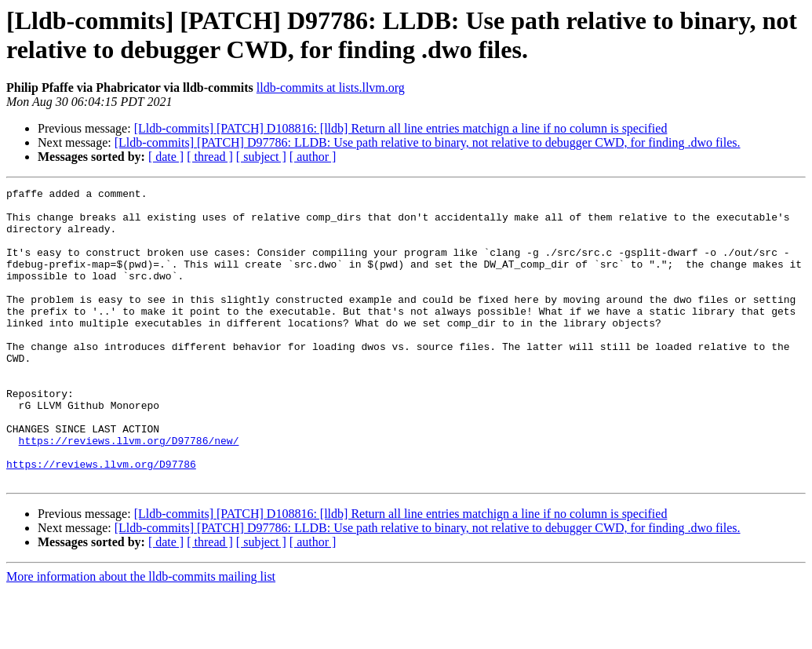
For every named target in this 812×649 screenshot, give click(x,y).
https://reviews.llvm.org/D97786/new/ (129, 492)
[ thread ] (210, 157)
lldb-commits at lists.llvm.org (331, 88)
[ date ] (166, 157)
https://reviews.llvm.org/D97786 (101, 520)
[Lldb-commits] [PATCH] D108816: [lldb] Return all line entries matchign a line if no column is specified (401, 128)
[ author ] (313, 157)
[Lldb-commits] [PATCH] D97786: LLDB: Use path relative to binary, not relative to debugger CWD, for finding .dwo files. (428, 142)
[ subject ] (261, 157)
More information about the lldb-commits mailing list (141, 635)
